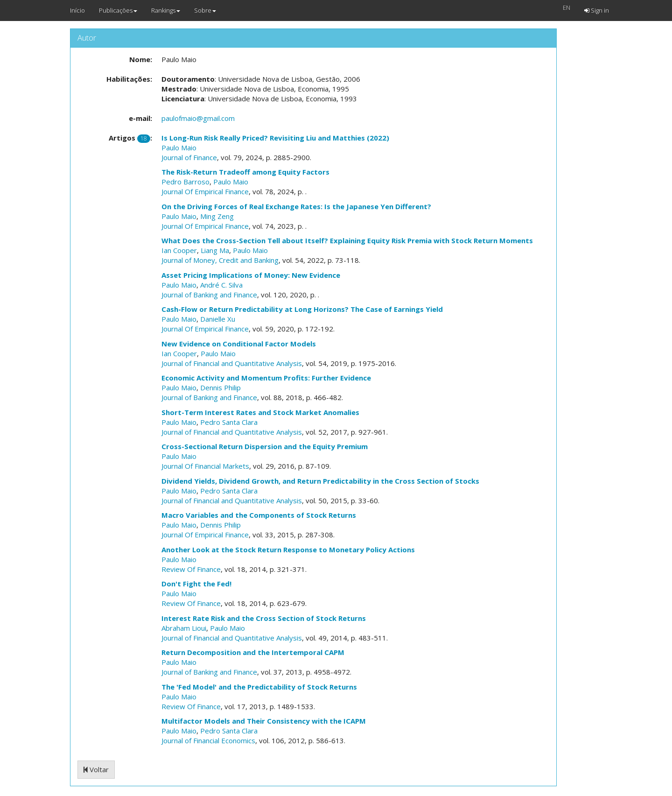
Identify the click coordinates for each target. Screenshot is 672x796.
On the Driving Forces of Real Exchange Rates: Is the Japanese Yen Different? (296, 206)
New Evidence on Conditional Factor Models (239, 344)
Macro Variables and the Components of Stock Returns (259, 515)
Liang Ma (215, 250)
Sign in (597, 10)
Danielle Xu (218, 319)
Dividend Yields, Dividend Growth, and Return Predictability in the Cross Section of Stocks (320, 481)
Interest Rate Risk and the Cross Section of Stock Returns (264, 618)
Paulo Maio (179, 148)
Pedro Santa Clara (229, 422)
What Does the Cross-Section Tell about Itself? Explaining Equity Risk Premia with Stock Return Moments (347, 240)
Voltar (96, 769)
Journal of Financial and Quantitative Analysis (232, 363)
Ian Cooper (179, 250)
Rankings (166, 10)
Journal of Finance (189, 157)
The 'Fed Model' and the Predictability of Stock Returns (259, 687)
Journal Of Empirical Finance (205, 191)
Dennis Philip (220, 387)
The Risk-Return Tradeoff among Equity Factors (245, 172)
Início (77, 10)
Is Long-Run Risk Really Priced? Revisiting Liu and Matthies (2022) (275, 138)
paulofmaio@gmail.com (198, 118)
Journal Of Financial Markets (205, 466)
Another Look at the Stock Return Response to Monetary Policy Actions (288, 549)
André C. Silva (221, 285)
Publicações (118, 10)
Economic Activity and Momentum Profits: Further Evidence (266, 378)
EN (567, 7)
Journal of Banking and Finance (209, 295)
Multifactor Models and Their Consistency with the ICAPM (264, 721)
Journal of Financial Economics (208, 740)
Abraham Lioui (184, 628)
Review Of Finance (191, 569)
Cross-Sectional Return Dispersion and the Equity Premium (265, 446)
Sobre (205, 10)
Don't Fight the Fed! (196, 584)
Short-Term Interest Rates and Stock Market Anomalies (260, 412)
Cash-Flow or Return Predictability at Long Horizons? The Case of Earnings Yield (302, 309)
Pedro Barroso (185, 182)
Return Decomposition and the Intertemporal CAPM (253, 652)
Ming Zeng (217, 216)
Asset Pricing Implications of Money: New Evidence (251, 275)
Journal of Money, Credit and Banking (220, 260)
